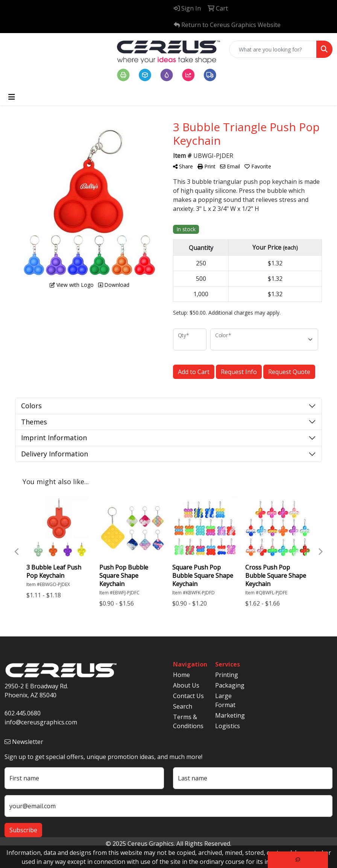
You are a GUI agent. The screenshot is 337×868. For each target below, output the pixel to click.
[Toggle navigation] (12, 97)
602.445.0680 (23, 713)
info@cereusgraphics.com (41, 722)
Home (181, 675)
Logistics (228, 726)
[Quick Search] (273, 49)
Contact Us (188, 696)
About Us (186, 685)
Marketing (230, 715)
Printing (227, 675)
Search (183, 706)
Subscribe (23, 830)
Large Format (225, 700)
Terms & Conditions (188, 721)
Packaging (230, 685)
